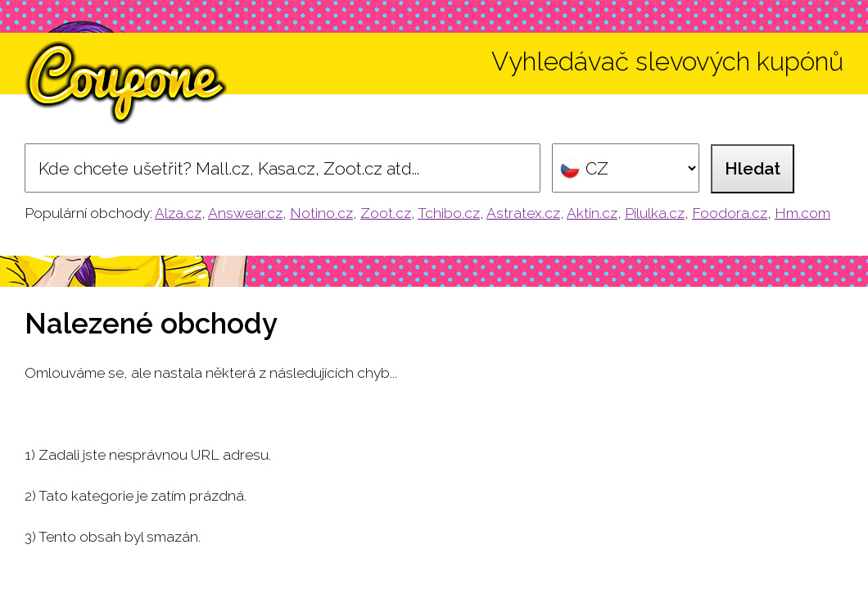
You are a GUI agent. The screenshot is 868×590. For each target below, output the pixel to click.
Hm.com (802, 213)
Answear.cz (245, 213)
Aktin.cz (592, 213)
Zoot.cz (386, 213)
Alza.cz (178, 213)
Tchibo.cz (449, 213)
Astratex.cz (523, 213)
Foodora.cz (730, 213)
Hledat (753, 168)
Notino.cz (321, 213)
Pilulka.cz (655, 213)
